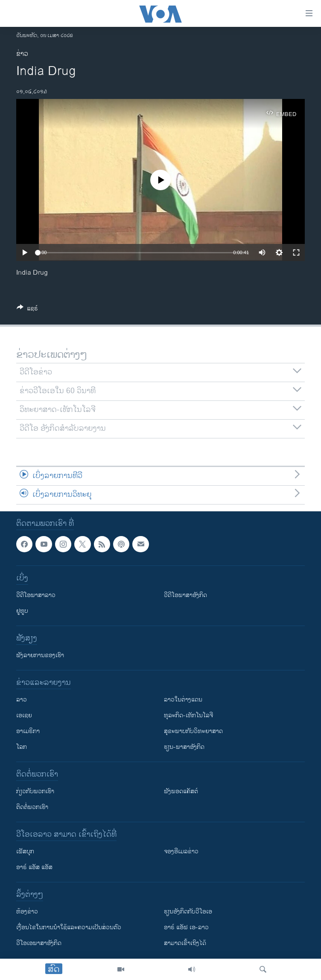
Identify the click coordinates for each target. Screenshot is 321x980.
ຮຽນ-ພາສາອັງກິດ (184, 747)
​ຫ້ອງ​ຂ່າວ (27, 912)
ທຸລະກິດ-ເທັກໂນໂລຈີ (188, 715)
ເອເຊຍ (24, 715)
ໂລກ (22, 747)
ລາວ (22, 700)
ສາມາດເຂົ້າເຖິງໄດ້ (185, 943)
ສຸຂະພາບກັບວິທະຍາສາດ (193, 731)
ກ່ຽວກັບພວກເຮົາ (35, 791)
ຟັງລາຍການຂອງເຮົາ (40, 655)
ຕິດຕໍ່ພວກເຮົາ (32, 807)
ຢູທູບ (22, 611)
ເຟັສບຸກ (25, 851)
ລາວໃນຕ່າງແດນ (183, 700)
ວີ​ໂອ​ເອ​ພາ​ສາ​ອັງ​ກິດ (39, 943)
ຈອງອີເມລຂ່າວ (181, 851)
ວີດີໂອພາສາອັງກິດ (185, 595)
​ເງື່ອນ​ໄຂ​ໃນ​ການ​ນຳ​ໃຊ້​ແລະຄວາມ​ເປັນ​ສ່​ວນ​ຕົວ (69, 927)
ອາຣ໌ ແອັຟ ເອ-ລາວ (186, 927)
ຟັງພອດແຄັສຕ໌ (181, 791)
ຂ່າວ (22, 54)
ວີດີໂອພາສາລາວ (36, 595)
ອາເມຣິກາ (28, 731)
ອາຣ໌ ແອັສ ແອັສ (34, 867)
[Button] (27, 310)
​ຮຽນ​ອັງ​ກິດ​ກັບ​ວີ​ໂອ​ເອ (188, 912)
